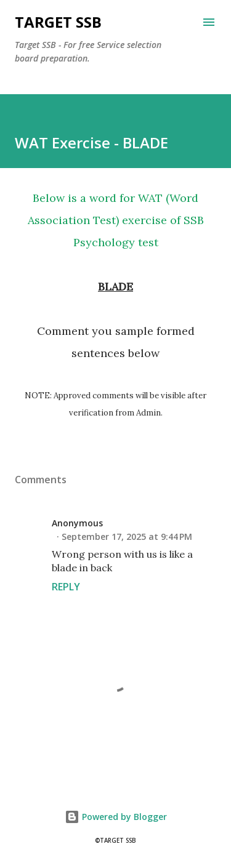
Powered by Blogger (116, 817)
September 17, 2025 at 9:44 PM (127, 536)
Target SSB (58, 22)
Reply (66, 587)
